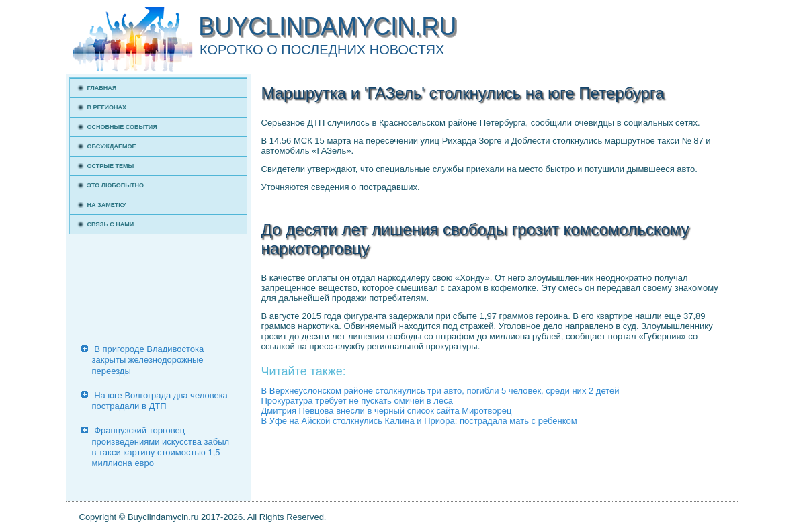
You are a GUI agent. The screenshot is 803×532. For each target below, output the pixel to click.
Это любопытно (116, 185)
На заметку (107, 205)
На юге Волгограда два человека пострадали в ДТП (160, 401)
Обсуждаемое (112, 146)
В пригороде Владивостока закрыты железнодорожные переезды (148, 360)
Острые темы (111, 166)
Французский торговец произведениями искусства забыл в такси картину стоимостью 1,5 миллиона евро (161, 447)
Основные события (122, 127)
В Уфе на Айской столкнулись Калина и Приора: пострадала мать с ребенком (419, 421)
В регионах (107, 107)
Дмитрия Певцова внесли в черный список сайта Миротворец (387, 411)
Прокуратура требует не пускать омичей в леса (357, 401)
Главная (102, 88)
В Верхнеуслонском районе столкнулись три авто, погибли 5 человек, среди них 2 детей (440, 391)
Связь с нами (111, 224)
